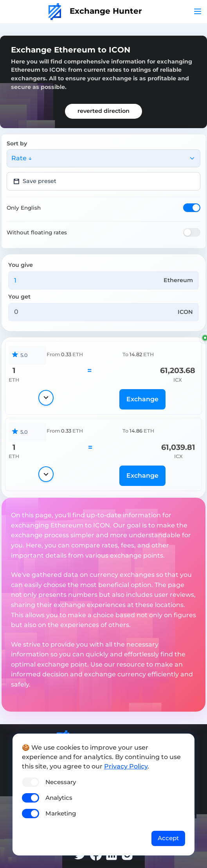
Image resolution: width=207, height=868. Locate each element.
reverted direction (103, 111)
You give (21, 265)
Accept (168, 838)
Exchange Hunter (95, 11)
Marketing (61, 813)
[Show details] (46, 398)
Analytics (59, 798)
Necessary (61, 782)
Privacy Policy (126, 766)
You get (19, 297)
